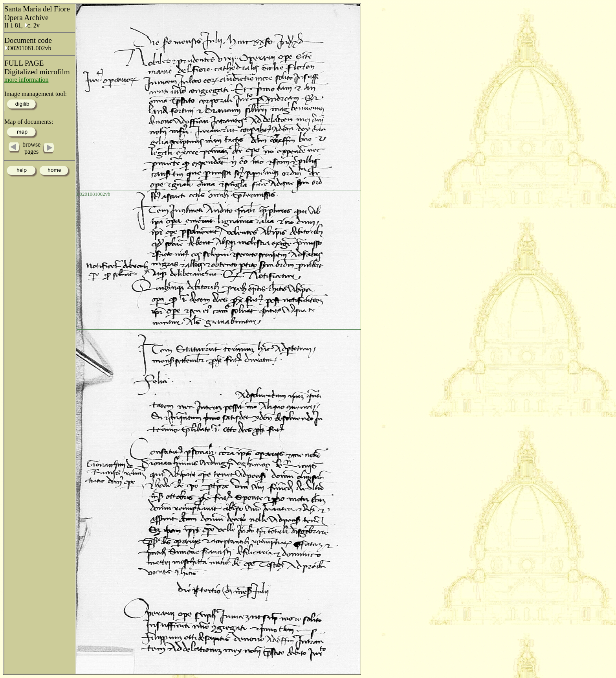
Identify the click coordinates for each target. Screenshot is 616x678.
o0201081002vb (94, 194)
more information (26, 80)
